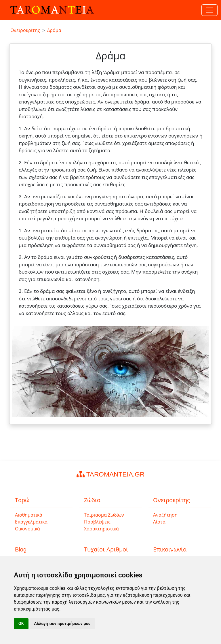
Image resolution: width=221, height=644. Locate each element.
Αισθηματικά (29, 515)
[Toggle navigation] (209, 10)
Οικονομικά (27, 529)
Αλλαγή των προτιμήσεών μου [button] (62, 624)
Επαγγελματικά (31, 522)
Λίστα (159, 522)
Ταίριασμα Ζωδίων (104, 515)
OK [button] (21, 624)
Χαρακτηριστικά (101, 529)
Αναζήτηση (165, 515)
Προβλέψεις (97, 522)
